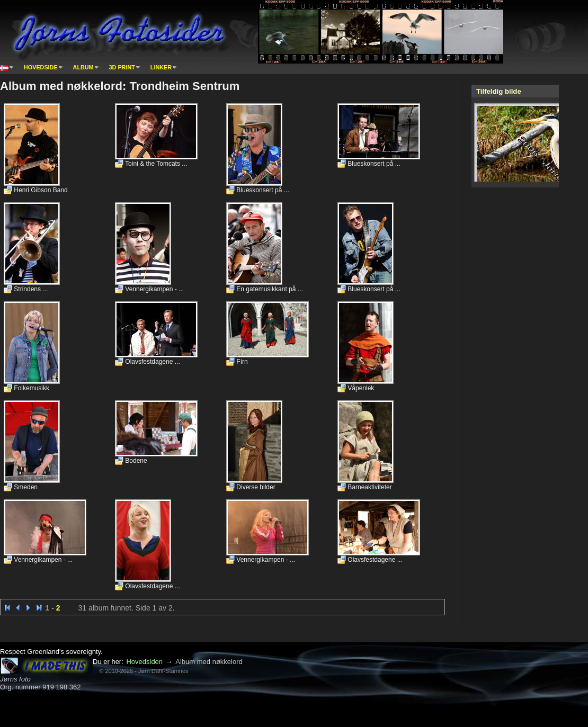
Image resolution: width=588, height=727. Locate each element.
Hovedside (41, 67)
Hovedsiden (144, 662)
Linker (161, 67)
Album (83, 67)
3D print (122, 67)
